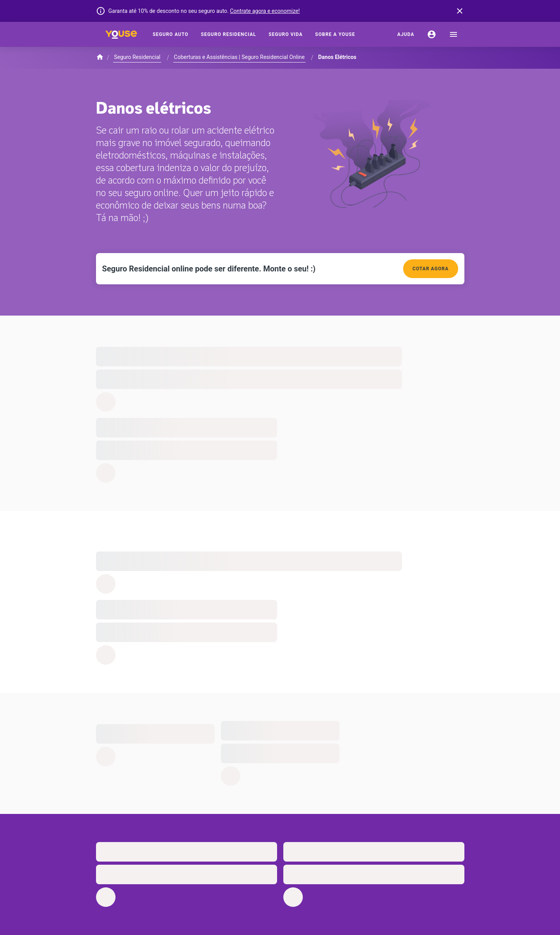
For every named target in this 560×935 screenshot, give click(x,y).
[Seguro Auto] (171, 34)
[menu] (453, 34)
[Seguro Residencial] (229, 34)
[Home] (121, 34)
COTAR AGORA (430, 269)
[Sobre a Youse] (335, 34)
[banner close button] (460, 11)
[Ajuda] (406, 34)
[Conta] (432, 34)
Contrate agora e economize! (265, 11)
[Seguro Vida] (285, 34)
